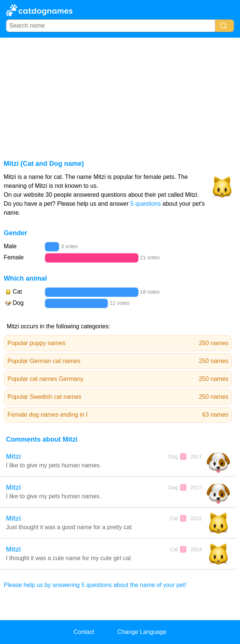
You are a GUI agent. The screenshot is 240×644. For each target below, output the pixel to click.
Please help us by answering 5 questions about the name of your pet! (95, 585)
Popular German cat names (118, 361)
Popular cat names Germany (118, 379)
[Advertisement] (120, 94)
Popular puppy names (118, 343)
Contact (84, 632)
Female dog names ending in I (118, 415)
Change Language (142, 632)
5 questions (146, 204)
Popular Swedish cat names (118, 397)
